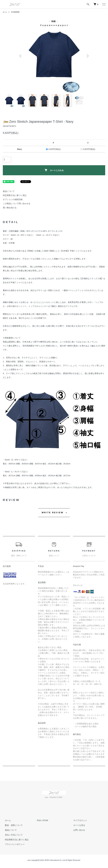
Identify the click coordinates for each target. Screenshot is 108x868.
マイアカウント (78, 820)
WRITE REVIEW (53, 513)
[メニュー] (104, 4)
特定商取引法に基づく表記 (15, 195)
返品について (9, 191)
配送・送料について (12, 825)
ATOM (45, 820)
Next (87, 56)
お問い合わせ (77, 830)
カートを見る (77, 825)
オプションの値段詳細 (13, 199)
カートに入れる (54, 170)
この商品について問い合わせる (17, 204)
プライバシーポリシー (13, 844)
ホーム (5, 12)
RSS (39, 820)
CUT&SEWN (17, 12)
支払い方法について (12, 835)
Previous (21, 56)
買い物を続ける (10, 208)
